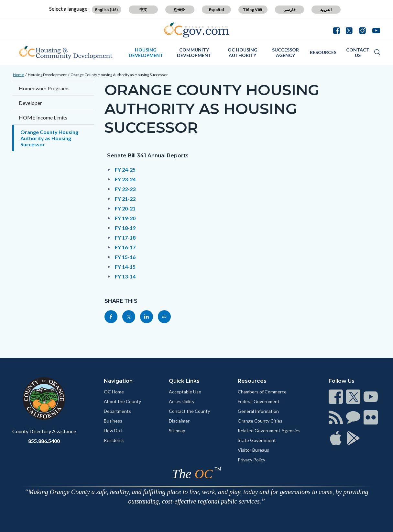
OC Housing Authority (243, 52)
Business (113, 421)
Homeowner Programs (44, 88)
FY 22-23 (125, 189)
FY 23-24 (125, 179)
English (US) (107, 10)
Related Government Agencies (269, 430)
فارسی (289, 10)
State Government (257, 440)
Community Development (194, 52)
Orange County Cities (260, 421)
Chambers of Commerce (262, 392)
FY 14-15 (125, 267)
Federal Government (259, 401)
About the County (122, 401)
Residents (114, 440)
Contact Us (358, 52)
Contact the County (189, 411)
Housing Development (146, 52)
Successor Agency (285, 52)
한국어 (180, 10)
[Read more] (196, 30)
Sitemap (177, 430)
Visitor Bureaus (253, 450)
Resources (323, 52)
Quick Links (184, 381)
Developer (30, 103)
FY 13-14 (125, 276)
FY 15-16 (125, 257)
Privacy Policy (251, 460)
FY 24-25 (125, 170)
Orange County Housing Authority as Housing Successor (119, 75)
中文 (143, 10)
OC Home (114, 392)
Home (18, 75)
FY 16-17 (125, 247)
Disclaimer (179, 421)
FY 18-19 (125, 228)
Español (217, 10)
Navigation (118, 381)
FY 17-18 (125, 238)
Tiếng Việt (253, 10)
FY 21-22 (125, 199)
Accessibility (182, 401)
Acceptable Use (185, 392)
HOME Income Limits (43, 117)
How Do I (113, 430)
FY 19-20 (125, 218)
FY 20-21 (125, 208)
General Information (258, 411)
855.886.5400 (44, 441)
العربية (326, 10)
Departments (117, 411)
